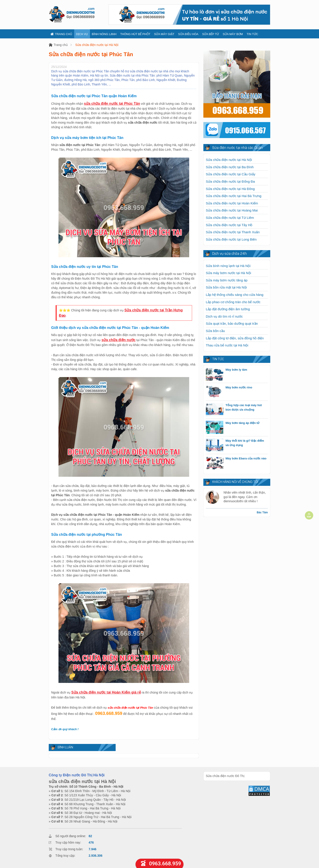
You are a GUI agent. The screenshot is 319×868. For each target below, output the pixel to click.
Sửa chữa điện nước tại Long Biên (231, 239)
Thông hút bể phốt (135, 34)
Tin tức (252, 34)
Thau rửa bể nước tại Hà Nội (227, 345)
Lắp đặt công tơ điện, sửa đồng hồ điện (235, 338)
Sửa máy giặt (164, 34)
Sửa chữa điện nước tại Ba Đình (230, 167)
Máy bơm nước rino (239, 387)
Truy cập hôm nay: (68, 842)
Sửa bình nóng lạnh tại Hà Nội (228, 266)
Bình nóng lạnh (104, 34)
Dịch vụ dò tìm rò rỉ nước (224, 316)
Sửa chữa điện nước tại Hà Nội (97, 45)
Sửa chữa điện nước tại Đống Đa (230, 181)
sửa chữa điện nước (118, 340)
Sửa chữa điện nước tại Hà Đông (230, 189)
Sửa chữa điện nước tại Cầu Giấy (231, 174)
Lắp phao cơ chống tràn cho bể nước (233, 302)
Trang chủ (61, 34)
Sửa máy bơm (233, 34)
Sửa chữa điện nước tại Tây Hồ (229, 225)
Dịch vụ (82, 34)
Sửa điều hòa (188, 34)
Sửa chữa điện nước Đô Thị (225, 776)
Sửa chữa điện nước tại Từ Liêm (230, 218)
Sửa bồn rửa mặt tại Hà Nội (226, 287)
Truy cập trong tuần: (69, 849)
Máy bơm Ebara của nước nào (246, 458)
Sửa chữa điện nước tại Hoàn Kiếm (232, 203)
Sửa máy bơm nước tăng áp (227, 280)
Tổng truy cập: (65, 856)
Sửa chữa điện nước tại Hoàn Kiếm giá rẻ (106, 692)
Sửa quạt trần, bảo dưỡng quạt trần (232, 323)
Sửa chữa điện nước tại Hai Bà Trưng (234, 196)
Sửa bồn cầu (215, 331)
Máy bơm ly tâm (236, 370)
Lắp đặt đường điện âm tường (228, 309)
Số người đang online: (71, 836)
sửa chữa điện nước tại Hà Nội (82, 781)
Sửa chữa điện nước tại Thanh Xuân (233, 232)
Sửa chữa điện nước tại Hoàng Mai (232, 210)
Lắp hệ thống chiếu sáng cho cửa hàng (235, 295)
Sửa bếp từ (210, 34)
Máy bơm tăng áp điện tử (242, 423)
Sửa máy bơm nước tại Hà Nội (228, 273)
